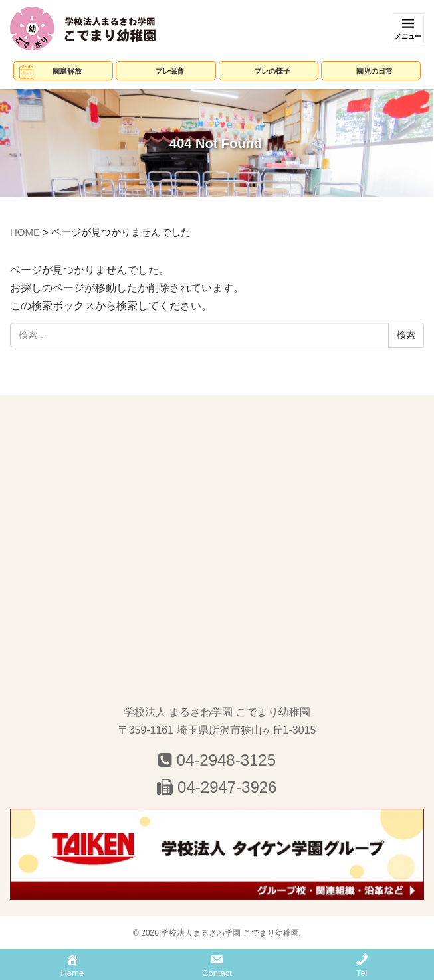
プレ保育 (169, 71)
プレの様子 (272, 71)
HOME (25, 232)
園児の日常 (375, 71)
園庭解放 (67, 71)
